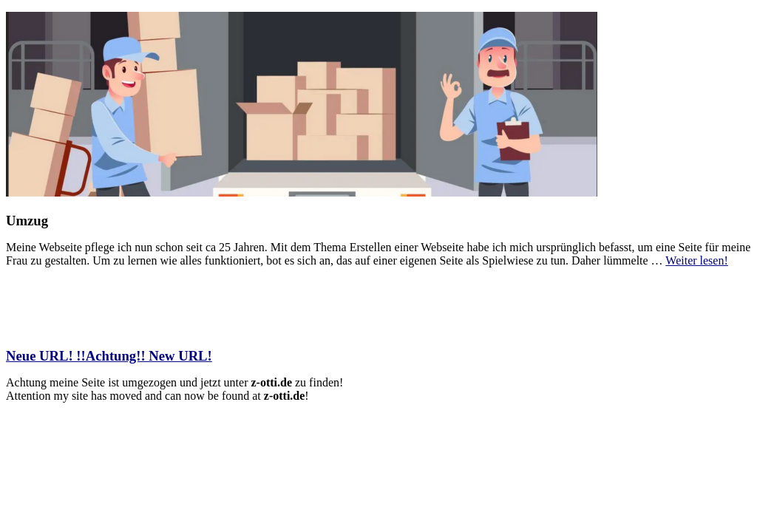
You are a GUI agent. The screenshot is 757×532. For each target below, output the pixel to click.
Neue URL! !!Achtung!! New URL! (109, 356)
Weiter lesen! (696, 260)
